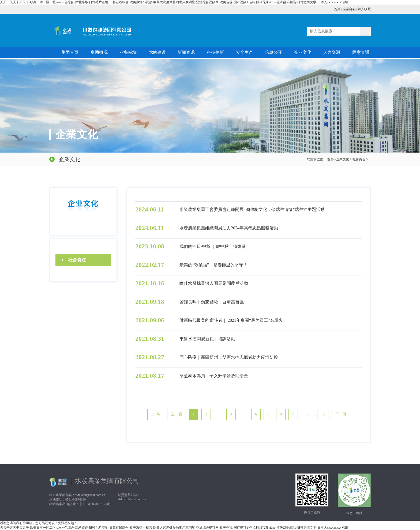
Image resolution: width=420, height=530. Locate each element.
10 (307, 414)
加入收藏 (364, 9)
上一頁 (177, 414)
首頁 (337, 9)
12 (323, 414)
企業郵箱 (349, 9)
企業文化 (343, 159)
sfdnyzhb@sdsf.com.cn (90, 495)
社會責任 (359, 159)
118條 (156, 414)
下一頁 (341, 414)
